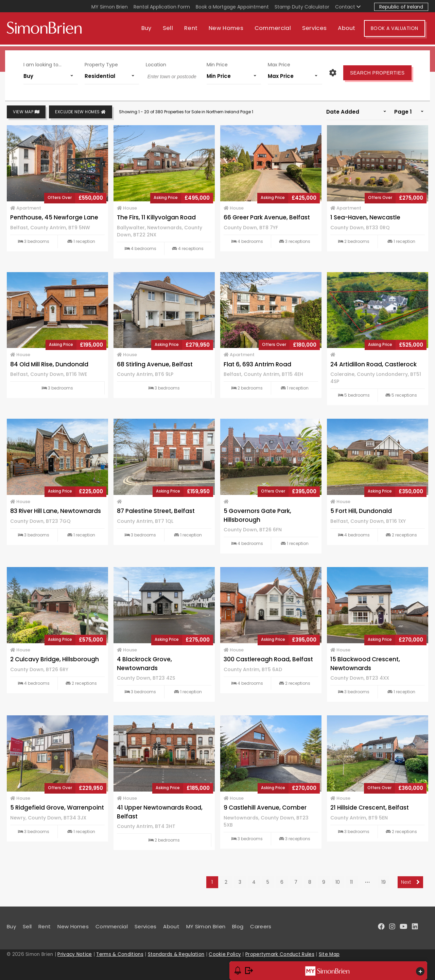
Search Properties (376, 72)
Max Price (278, 64)
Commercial (276, 30)
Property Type (102, 64)
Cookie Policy (225, 954)
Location (156, 64)
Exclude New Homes (81, 112)
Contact (348, 7)
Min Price (217, 64)
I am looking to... (44, 64)
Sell (171, 30)
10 (338, 882)
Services (317, 30)
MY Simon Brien (110, 7)
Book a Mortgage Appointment (232, 7)
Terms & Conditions (120, 954)
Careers (261, 926)
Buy (150, 30)
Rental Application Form (162, 7)
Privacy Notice (75, 954)
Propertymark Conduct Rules (280, 954)
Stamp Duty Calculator (302, 7)
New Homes (229, 30)
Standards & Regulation (176, 954)
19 (384, 882)
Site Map (329, 954)
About (350, 30)
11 (351, 882)
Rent (194, 30)
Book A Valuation (398, 30)
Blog (238, 926)
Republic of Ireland (401, 7)
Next (410, 882)
